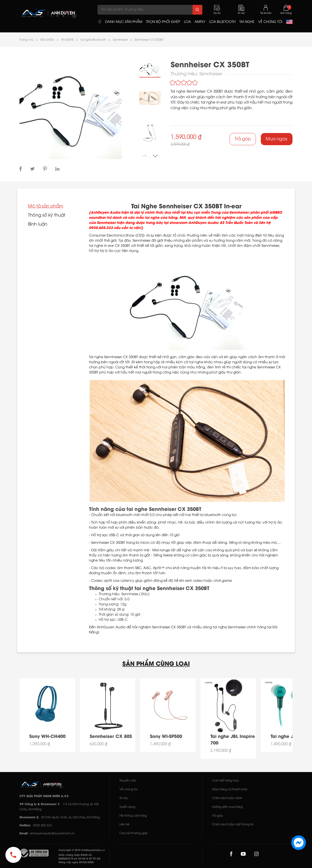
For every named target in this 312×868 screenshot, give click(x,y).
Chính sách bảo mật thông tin (233, 825)
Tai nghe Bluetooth (93, 40)
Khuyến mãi (127, 781)
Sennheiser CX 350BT (149, 40)
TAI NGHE (67, 40)
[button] (155, 156)
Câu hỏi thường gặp (134, 833)
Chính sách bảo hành (227, 798)
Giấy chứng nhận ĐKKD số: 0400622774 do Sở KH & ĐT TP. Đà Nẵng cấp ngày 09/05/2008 (79, 859)
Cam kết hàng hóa (225, 781)
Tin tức (124, 798)
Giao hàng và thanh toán (230, 789)
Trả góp (243, 139)
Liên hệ (124, 825)
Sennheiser (120, 40)
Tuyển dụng (127, 807)
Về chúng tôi (128, 789)
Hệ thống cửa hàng (133, 816)
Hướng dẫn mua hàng (227, 807)
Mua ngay (277, 139)
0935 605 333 (42, 825)
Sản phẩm (47, 40)
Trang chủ (26, 40)
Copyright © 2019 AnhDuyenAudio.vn (82, 850)
